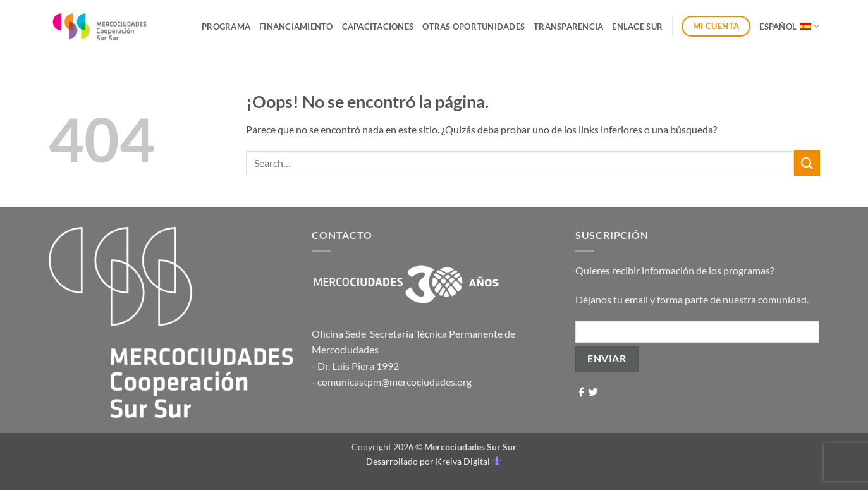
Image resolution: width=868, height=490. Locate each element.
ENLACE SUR (637, 27)
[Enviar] (807, 163)
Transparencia (568, 27)
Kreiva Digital (468, 461)
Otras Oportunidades (474, 27)
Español (789, 26)
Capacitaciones (378, 27)
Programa (226, 27)
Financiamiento (296, 27)
